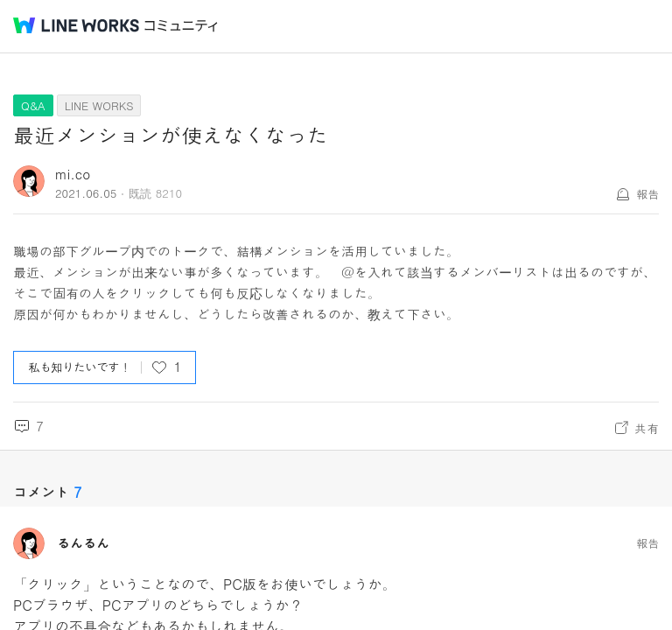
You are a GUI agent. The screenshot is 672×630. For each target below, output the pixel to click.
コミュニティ (181, 26)
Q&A (33, 105)
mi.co (73, 174)
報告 (647, 194)
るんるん (83, 543)
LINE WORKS (99, 105)
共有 (647, 428)
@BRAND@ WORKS (76, 25)
